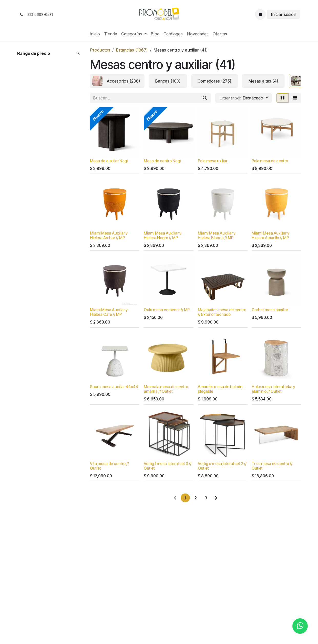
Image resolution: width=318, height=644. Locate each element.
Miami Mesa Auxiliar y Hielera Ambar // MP (109, 235)
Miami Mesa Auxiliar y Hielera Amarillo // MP (270, 235)
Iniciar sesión (284, 14)
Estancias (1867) (132, 50)
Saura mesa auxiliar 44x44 (114, 387)
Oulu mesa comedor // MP (167, 310)
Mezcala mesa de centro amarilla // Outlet (166, 389)
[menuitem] (95, 34)
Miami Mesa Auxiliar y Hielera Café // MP (109, 312)
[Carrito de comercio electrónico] (260, 14)
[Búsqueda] (205, 98)
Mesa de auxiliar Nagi (109, 161)
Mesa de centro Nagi (162, 161)
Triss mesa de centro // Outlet (272, 466)
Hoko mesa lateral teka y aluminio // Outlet (273, 389)
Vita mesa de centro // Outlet (109, 466)
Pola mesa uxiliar (212, 161)
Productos (100, 50)
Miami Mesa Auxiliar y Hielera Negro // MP (163, 235)
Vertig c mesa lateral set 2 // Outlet (222, 466)
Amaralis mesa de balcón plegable (220, 389)
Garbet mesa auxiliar (270, 310)
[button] (244, 98)
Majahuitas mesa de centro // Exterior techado (222, 312)
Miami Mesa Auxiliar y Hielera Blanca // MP (216, 235)
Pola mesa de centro (270, 161)
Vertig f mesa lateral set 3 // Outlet (168, 466)
